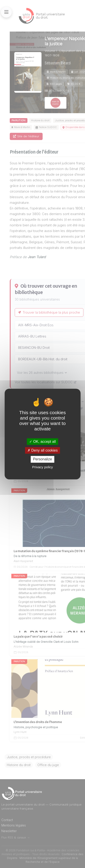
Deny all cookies (43, 450)
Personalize (43, 459)
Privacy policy (43, 467)
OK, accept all (42, 442)
